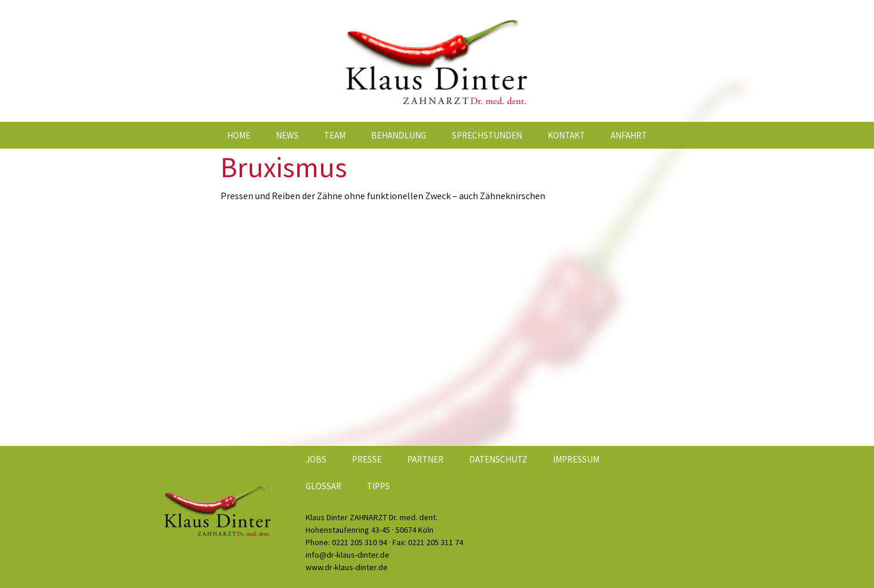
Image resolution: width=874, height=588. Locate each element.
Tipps (378, 486)
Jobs (316, 459)
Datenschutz (498, 459)
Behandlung (399, 135)
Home (239, 135)
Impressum (576, 459)
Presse (367, 459)
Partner (425, 459)
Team (335, 135)
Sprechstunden (487, 135)
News (287, 135)
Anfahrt (629, 135)
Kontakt (566, 135)
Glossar (323, 486)
